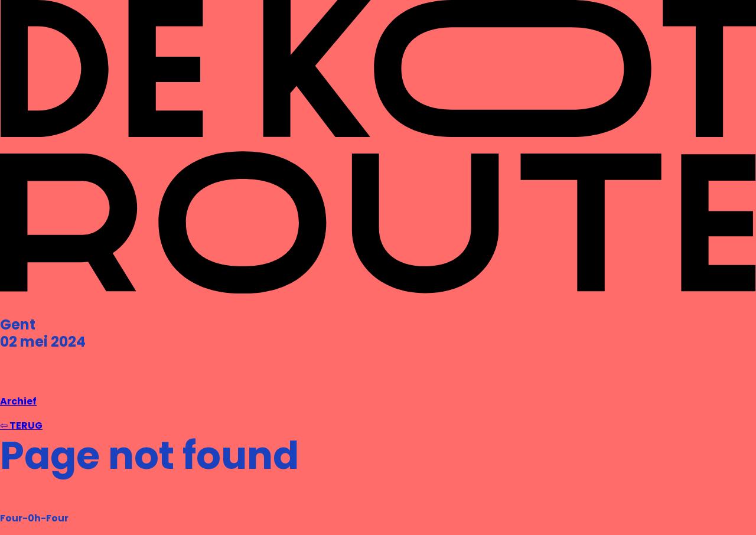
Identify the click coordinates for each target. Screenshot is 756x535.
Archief (18, 401)
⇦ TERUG (21, 425)
